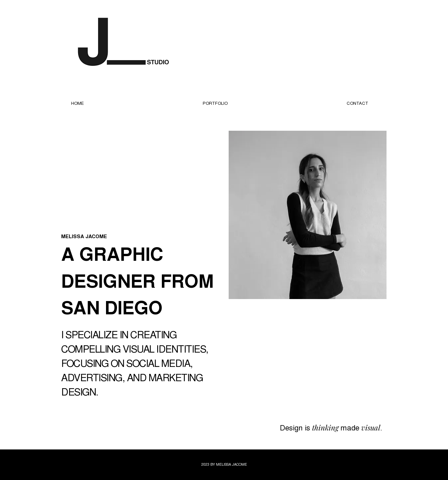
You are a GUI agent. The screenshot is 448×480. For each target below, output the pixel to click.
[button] (215, 103)
